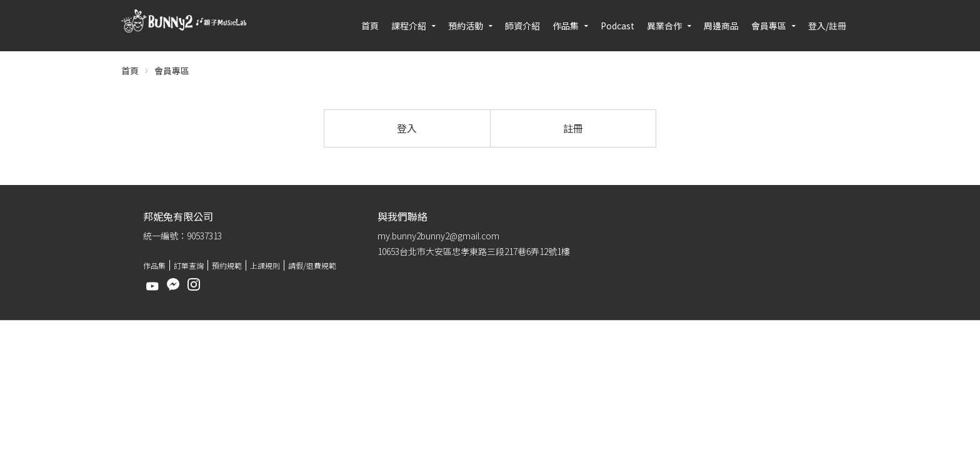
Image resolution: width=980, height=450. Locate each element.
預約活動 (466, 26)
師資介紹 (522, 26)
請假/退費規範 (312, 265)
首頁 (370, 26)
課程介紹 (409, 26)
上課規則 (265, 265)
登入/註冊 (827, 26)
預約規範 (227, 265)
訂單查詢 (189, 265)
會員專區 (769, 26)
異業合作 (664, 26)
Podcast (617, 26)
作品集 (566, 26)
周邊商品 (721, 26)
